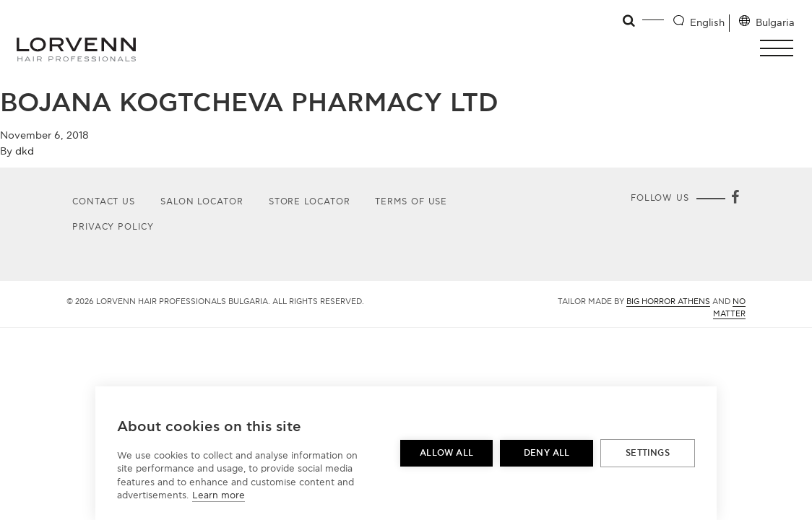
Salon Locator (202, 202)
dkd (25, 151)
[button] (781, 48)
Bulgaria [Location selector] (775, 23)
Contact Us (104, 202)
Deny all (547, 453)
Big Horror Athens (668, 302)
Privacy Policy (113, 227)
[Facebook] (735, 199)
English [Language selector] (707, 23)
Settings (648, 453)
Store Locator (310, 202)
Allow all (446, 453)
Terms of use (411, 202)
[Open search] (630, 21)
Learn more (219, 495)
